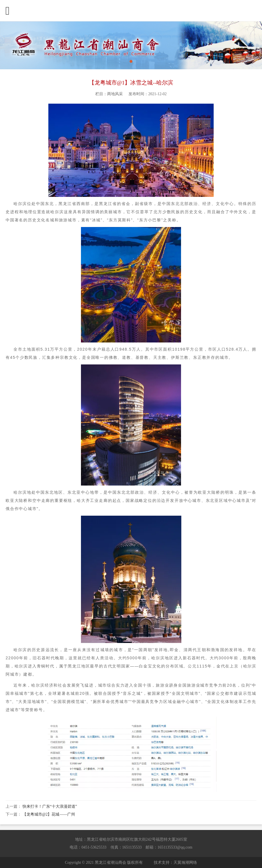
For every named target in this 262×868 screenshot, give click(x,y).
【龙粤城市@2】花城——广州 (49, 814)
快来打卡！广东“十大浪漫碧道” (50, 806)
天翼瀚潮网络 (185, 863)
